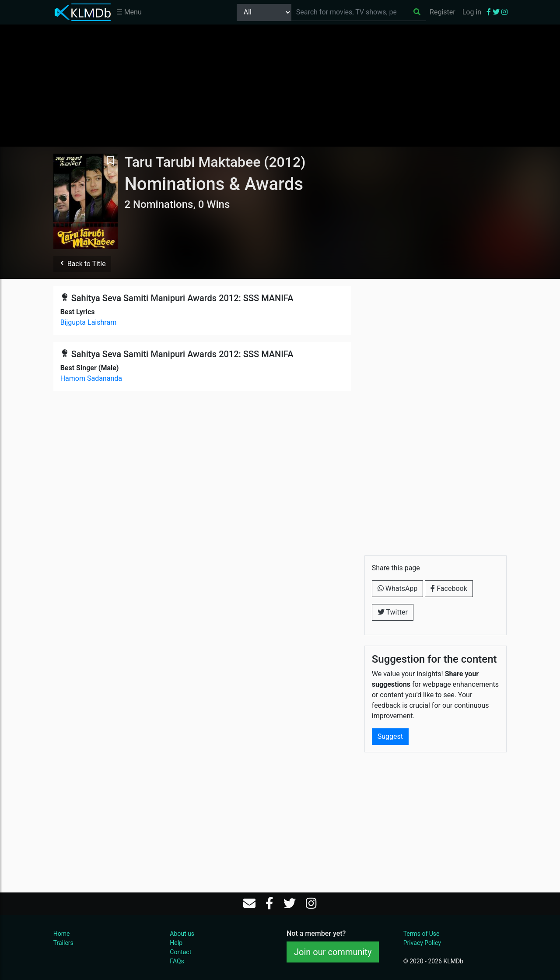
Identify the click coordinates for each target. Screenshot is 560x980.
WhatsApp (398, 588)
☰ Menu (129, 12)
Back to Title (82, 264)
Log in (472, 12)
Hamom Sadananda (91, 378)
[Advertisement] (280, 85)
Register (443, 12)
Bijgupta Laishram (89, 322)
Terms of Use (422, 934)
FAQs (177, 961)
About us (182, 934)
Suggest (390, 736)
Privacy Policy (422, 943)
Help (176, 943)
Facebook (449, 588)
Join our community (333, 952)
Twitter (393, 612)
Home (62, 934)
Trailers (63, 943)
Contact (180, 952)
